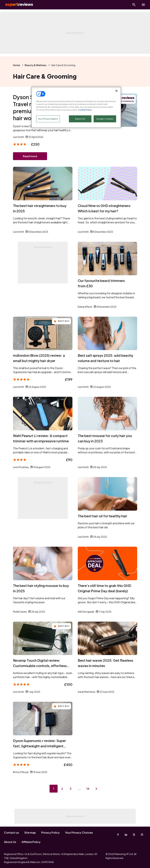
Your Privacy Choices (79, 833)
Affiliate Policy (31, 842)
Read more (30, 156)
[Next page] (97, 789)
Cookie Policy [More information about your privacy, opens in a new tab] (85, 110)
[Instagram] (142, 835)
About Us (10, 842)
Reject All (80, 119)
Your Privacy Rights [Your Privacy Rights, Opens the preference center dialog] (48, 119)
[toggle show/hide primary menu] (143, 5)
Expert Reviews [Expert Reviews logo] (17, 5)
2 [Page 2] (62, 789)
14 (88, 789)
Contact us (12, 833)
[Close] (116, 91)
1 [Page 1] (53, 789)
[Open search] (134, 5)
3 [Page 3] (71, 789)
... (79, 789)
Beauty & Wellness (36, 65)
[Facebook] (118, 835)
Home (17, 65)
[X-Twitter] (134, 835)
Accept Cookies (105, 119)
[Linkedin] (126, 835)
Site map (30, 833)
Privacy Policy (50, 833)
